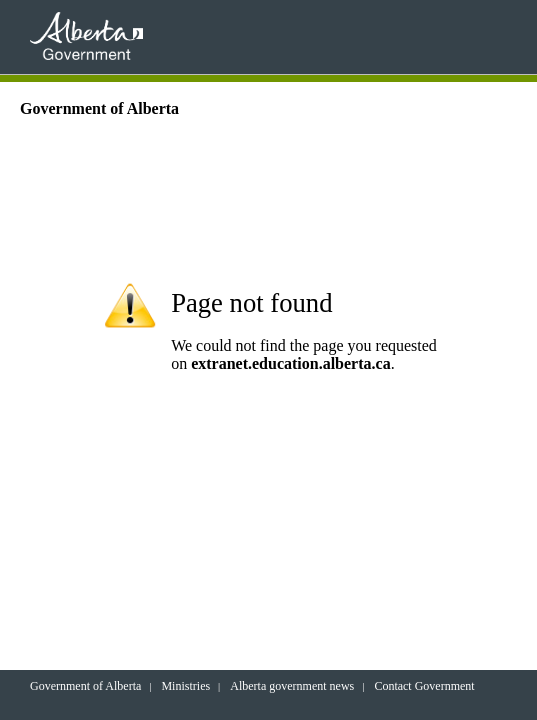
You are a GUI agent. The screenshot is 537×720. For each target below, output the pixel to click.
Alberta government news (292, 686)
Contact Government (424, 686)
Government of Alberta (85, 686)
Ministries (185, 686)
